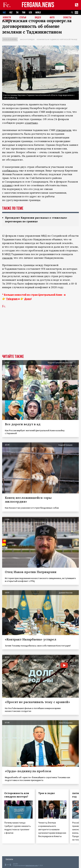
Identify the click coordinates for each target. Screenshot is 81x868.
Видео (38, 18)
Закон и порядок (27, 39)
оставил (7, 185)
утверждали (64, 130)
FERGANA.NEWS (38, 5)
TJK (17, 13)
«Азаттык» (31, 123)
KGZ (11, 13)
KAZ (4, 13)
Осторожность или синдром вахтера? (17, 795)
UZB (30, 13)
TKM (24, 13)
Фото (52, 18)
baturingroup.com (32, 866)
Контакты (9, 859)
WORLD (38, 13)
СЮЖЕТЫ (67, 18)
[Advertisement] (40, 333)
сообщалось (10, 171)
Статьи (23, 18)
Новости (7, 18)
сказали (7, 258)
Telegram (12, 299)
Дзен (27, 299)
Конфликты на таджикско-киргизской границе (57, 39)
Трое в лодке (47, 793)
